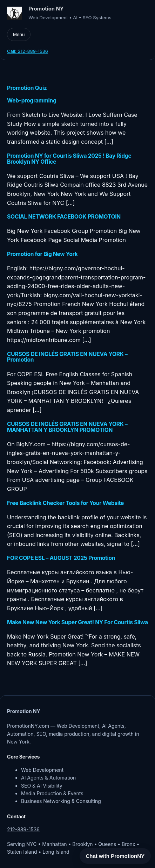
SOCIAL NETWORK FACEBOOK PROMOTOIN (64, 217)
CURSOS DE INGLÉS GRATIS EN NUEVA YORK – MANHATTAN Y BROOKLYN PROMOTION (67, 427)
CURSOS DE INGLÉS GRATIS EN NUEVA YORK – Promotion (67, 357)
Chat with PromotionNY (115, 856)
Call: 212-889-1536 (28, 51)
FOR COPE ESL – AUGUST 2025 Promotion (61, 558)
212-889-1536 (23, 829)
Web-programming (32, 101)
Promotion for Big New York (42, 254)
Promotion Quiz (27, 88)
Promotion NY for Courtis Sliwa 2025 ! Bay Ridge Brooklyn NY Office (69, 159)
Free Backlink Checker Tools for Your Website (65, 503)
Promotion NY (46, 9)
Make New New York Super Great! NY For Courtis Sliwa (77, 623)
